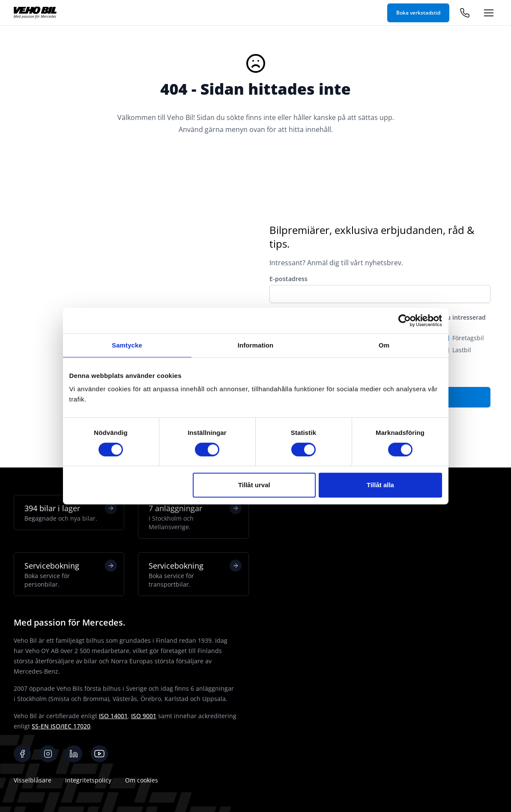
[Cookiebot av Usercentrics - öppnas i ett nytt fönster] (405, 321)
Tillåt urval (254, 485)
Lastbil (462, 350)
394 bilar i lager (71, 512)
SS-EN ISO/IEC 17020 (61, 726)
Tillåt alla (380, 485)
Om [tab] (384, 345)
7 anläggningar (195, 517)
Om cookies (142, 780)
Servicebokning (71, 574)
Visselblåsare (33, 780)
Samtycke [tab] (127, 345)
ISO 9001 (144, 716)
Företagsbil (468, 338)
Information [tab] (256, 345)
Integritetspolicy (88, 780)
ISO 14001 (113, 716)
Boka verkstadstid (418, 13)
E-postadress (288, 279)
